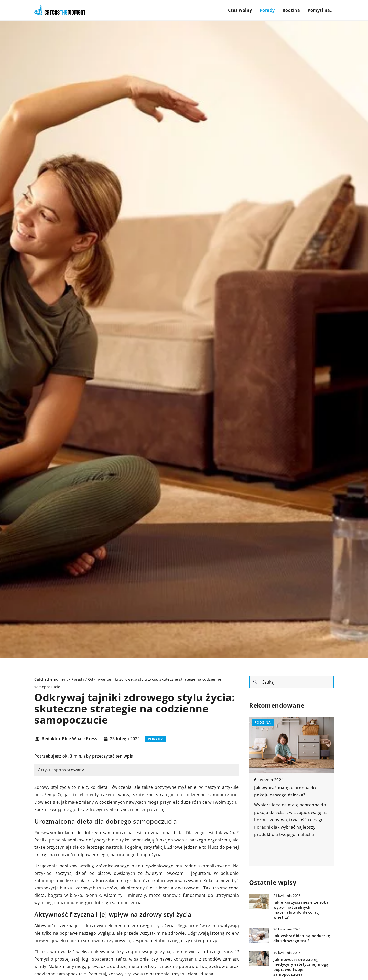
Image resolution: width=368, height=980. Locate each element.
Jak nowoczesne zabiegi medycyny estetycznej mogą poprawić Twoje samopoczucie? (301, 967)
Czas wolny (240, 10)
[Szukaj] (255, 682)
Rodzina (291, 10)
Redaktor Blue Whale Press (70, 739)
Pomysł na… (321, 10)
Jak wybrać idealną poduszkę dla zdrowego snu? (302, 938)
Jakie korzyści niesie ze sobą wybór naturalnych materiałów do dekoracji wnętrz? (301, 910)
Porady (267, 10)
